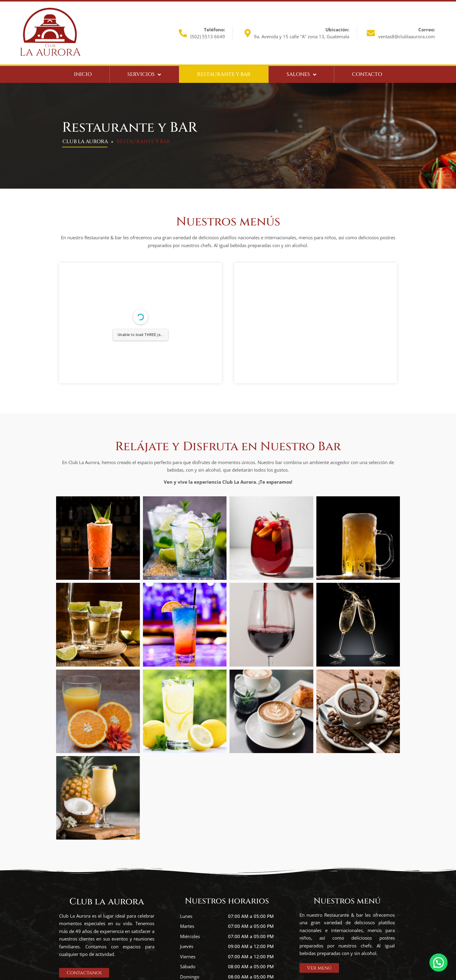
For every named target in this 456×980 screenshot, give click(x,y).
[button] (438, 962)
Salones (301, 75)
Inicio (83, 74)
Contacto (367, 74)
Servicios (144, 75)
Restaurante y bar (224, 74)
